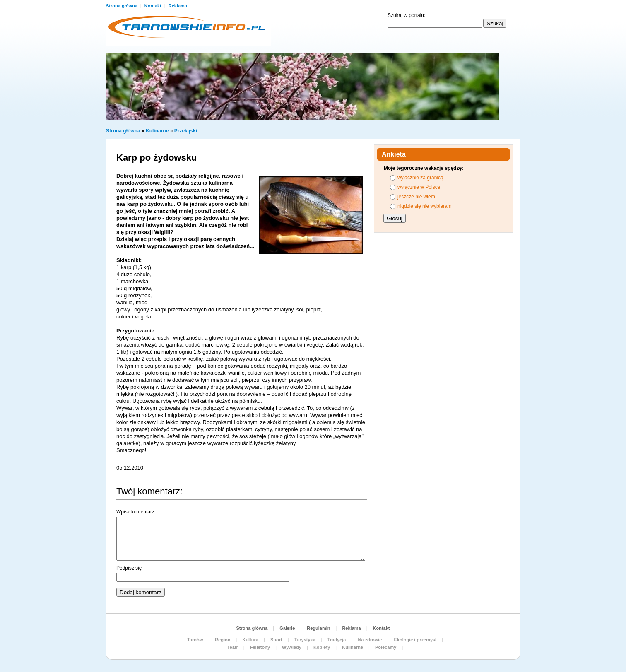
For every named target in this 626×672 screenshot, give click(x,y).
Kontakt (154, 6)
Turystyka (305, 640)
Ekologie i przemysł (415, 640)
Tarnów (195, 640)
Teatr (233, 647)
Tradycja (337, 640)
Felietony (260, 647)
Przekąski (186, 131)
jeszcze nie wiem (416, 197)
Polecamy (386, 647)
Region (223, 640)
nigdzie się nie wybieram (425, 206)
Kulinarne (157, 131)
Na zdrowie (370, 640)
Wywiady (292, 647)
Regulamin (318, 628)
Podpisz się (129, 568)
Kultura (250, 640)
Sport (276, 640)
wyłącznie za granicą (420, 178)
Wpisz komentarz (135, 512)
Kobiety (322, 647)
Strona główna (122, 6)
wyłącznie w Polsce (419, 187)
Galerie (287, 628)
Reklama (178, 6)
